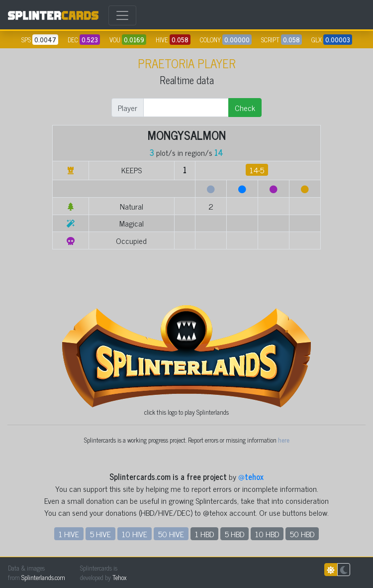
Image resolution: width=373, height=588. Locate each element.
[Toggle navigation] (122, 15)
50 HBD (302, 534)
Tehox (119, 577)
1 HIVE (69, 534)
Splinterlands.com (43, 577)
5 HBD (234, 534)
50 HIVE (171, 534)
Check (245, 108)
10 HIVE (135, 534)
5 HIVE (100, 534)
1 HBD (204, 534)
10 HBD (267, 534)
